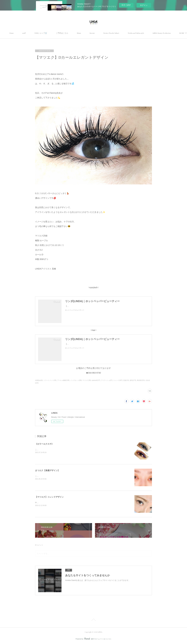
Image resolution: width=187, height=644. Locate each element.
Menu (100, 33)
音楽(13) (126, 380)
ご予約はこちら (83, 33)
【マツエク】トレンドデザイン (49, 497)
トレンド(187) (118, 380)
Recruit (114, 33)
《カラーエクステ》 (44, 444)
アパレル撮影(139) (63, 380)
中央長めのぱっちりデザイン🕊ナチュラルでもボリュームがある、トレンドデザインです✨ (71, 503)
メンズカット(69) (76, 380)
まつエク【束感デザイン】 (47, 470)
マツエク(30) (87, 380)
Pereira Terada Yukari (133, 33)
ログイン (144, 5)
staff (45, 33)
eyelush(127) (96, 380)
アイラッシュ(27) (107, 380)
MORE (151, 33)
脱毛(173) (133, 380)
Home (33, 33)
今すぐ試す (126, 5)
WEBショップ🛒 (62, 33)
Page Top (93, 620)
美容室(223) (141, 380)
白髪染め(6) (39, 380)
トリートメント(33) (50, 380)
